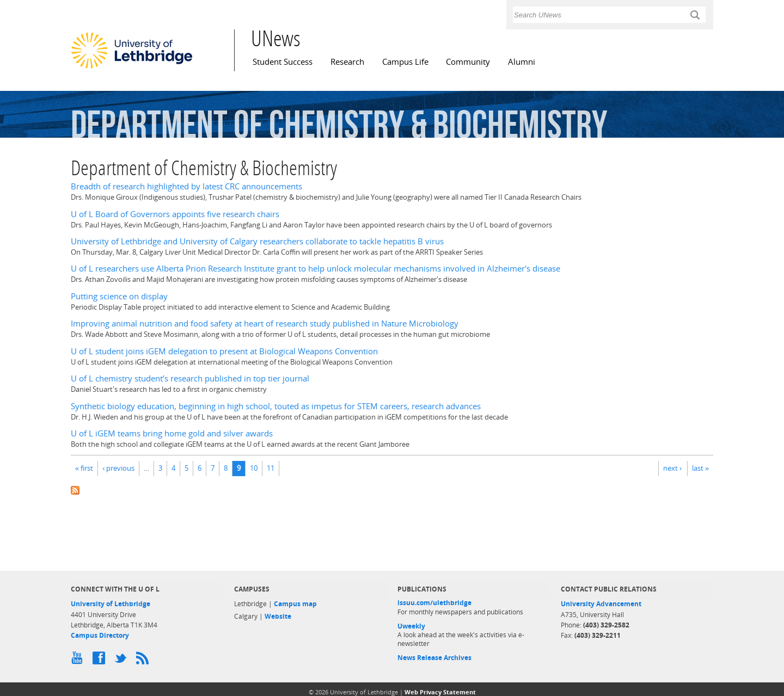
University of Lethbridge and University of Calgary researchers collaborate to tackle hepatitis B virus (257, 241)
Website (278, 616)
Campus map (295, 604)
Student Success (283, 62)
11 (271, 468)
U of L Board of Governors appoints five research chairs (175, 214)
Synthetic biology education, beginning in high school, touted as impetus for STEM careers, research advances (276, 406)
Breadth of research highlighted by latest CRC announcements (186, 186)
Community (468, 62)
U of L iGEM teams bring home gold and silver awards (172, 433)
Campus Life (405, 62)
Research (347, 62)
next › (672, 468)
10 (254, 468)
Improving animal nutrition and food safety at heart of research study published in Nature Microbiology (265, 324)
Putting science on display (119, 296)
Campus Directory (100, 635)
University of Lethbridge (111, 604)
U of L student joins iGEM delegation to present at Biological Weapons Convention (224, 351)
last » (700, 468)
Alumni (522, 62)
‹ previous (118, 468)
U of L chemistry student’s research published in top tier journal (190, 378)
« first (84, 468)
